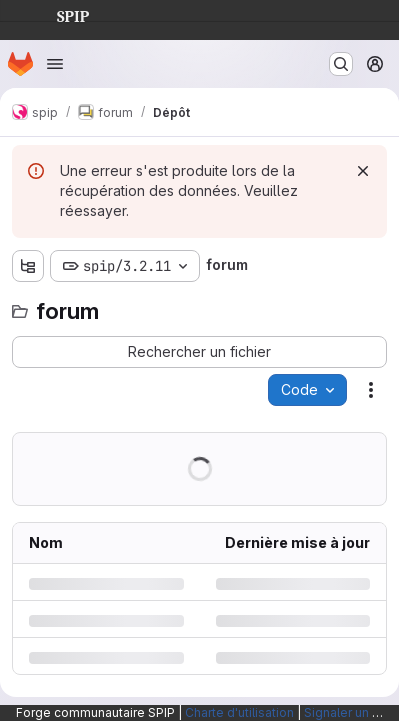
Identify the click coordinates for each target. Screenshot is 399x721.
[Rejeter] (363, 171)
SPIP (57, 14)
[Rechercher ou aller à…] (341, 64)
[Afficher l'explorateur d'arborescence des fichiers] (28, 266)
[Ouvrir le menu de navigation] (55, 64)
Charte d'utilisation (239, 712)
